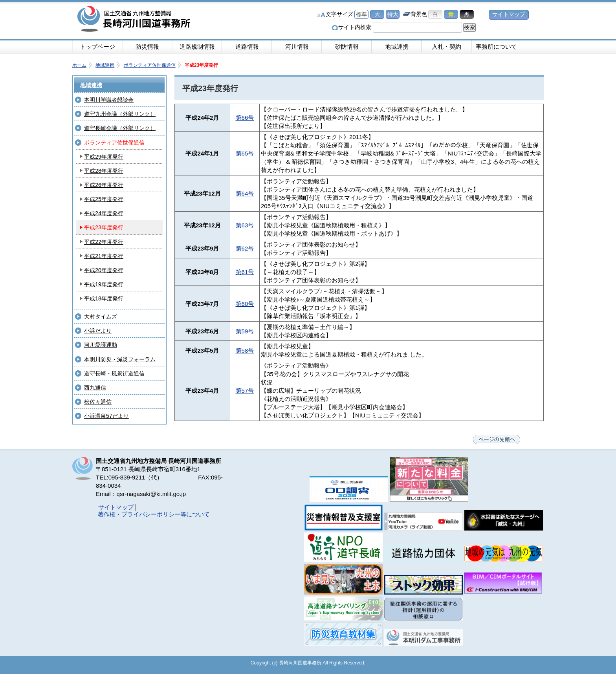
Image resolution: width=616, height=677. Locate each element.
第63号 (245, 225)
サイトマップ (509, 14)
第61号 (245, 272)
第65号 (245, 153)
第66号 (245, 118)
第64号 (245, 193)
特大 (393, 14)
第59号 (245, 331)
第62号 (245, 248)
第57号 (245, 391)
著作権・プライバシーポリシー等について (154, 514)
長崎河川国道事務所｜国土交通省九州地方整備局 (135, 20)
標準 (361, 14)
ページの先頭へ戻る (497, 439)
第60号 (245, 304)
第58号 (245, 350)
